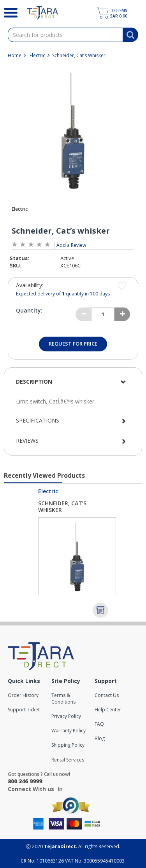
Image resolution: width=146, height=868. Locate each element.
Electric (37, 55)
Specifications (38, 420)
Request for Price (73, 344)
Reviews (27, 441)
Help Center (108, 710)
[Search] (8, 12)
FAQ (99, 724)
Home (15, 55)
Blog (100, 738)
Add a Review (71, 245)
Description (34, 382)
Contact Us (107, 695)
